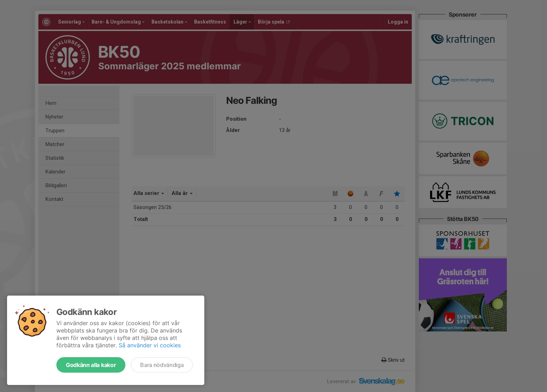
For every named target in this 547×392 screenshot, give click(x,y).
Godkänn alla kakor (91, 365)
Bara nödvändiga (162, 365)
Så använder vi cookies (150, 345)
